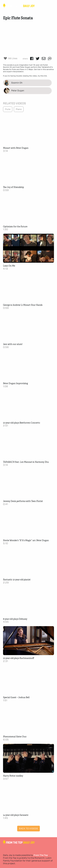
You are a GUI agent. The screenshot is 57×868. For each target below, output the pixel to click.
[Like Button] (5, 58)
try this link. (42, 76)
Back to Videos (28, 828)
